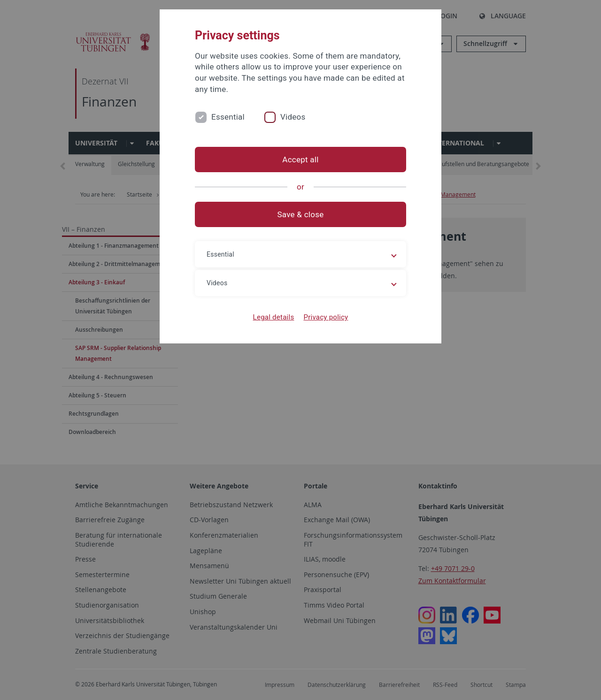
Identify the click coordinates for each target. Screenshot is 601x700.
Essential (228, 117)
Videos (293, 117)
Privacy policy (326, 317)
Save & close (301, 214)
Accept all (300, 160)
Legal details (274, 317)
